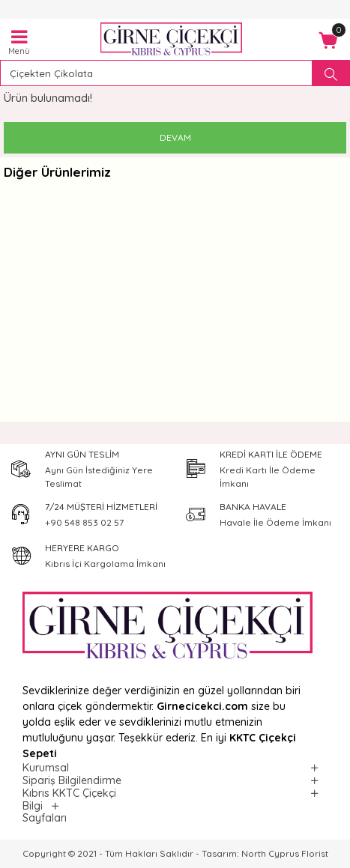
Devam (175, 137)
